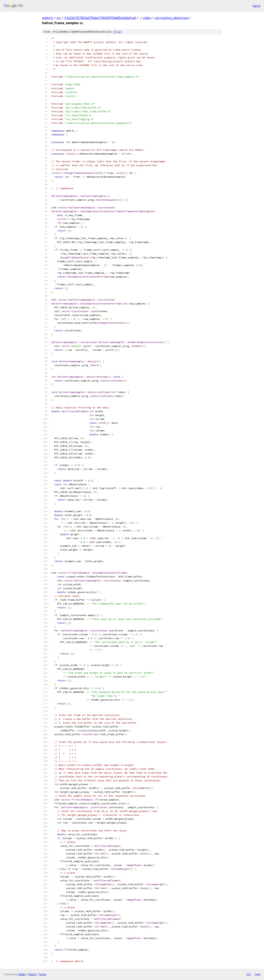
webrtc (48, 18)
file (117, 32)
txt (249, 974)
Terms (42, 974)
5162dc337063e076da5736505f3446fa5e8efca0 (100, 18)
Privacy (32, 974)
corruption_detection (172, 18)
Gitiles (22, 974)
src (59, 18)
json (257, 974)
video (147, 18)
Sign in (256, 6)
